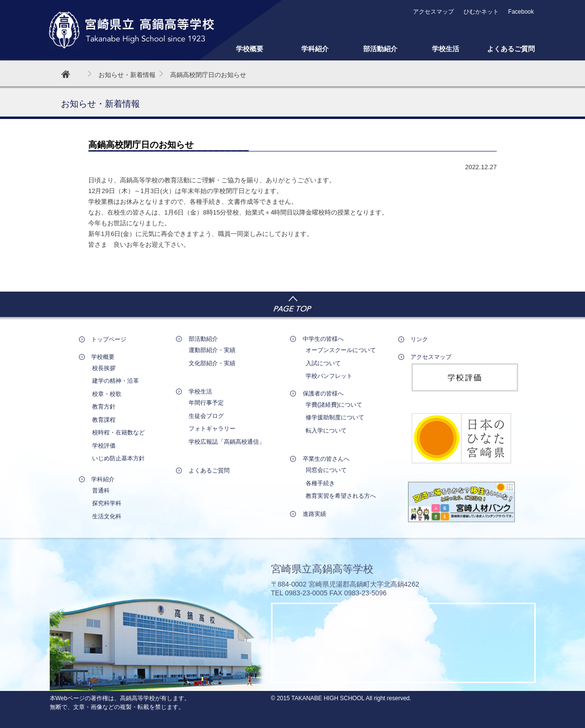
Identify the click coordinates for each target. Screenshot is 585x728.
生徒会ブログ (206, 416)
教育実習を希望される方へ (341, 496)
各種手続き (320, 483)
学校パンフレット (329, 376)
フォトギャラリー (212, 429)
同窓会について (326, 470)
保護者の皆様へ (323, 394)
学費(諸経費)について (334, 405)
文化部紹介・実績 (212, 363)
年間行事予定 (206, 403)
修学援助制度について (335, 417)
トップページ (109, 339)
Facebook (521, 12)
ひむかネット (481, 12)
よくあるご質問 (511, 49)
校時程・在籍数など (118, 433)
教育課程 (104, 420)
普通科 (101, 491)
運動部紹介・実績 (212, 350)
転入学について (326, 431)
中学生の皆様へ (323, 339)
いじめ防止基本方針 (118, 458)
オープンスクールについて (341, 350)
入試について (323, 363)
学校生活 (446, 49)
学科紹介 (315, 49)
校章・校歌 (107, 394)
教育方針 (104, 407)
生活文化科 (107, 516)
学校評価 (104, 446)
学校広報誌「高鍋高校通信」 (227, 442)
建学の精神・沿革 (116, 381)
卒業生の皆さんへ (326, 459)
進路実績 (314, 514)
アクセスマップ (433, 12)
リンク (419, 339)
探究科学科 (107, 503)
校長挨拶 (104, 368)
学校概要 (250, 49)
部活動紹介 (380, 49)
